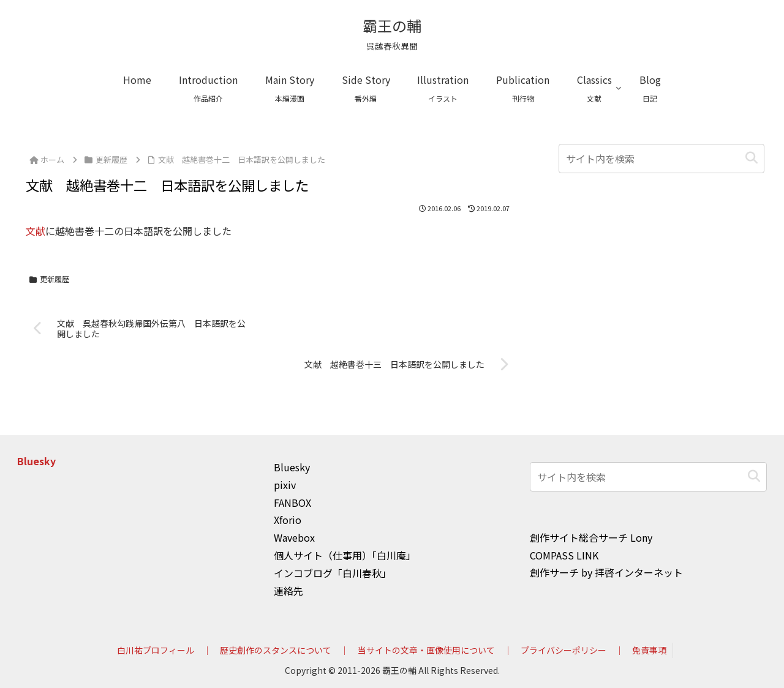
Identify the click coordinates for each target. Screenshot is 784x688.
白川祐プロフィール (156, 650)
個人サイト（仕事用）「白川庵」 (345, 555)
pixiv (285, 485)
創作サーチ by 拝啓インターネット (606, 572)
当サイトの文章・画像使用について (426, 650)
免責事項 (649, 650)
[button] (752, 158)
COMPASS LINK (564, 555)
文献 (36, 231)
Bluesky (36, 461)
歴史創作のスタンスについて (276, 650)
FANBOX (292, 503)
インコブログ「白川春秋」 (333, 573)
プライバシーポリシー (563, 650)
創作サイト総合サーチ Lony (591, 537)
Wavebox (294, 537)
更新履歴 (49, 279)
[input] (661, 159)
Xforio (288, 520)
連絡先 (288, 591)
